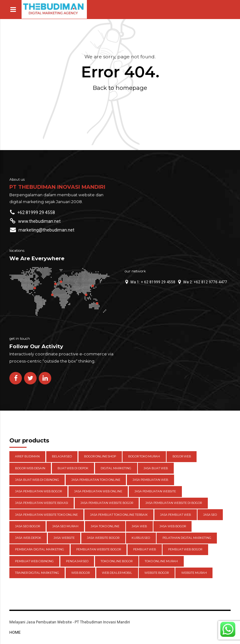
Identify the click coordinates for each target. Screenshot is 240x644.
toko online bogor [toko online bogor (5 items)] (117, 561)
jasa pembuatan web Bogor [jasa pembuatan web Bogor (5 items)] (38, 491)
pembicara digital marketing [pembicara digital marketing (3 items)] (40, 549)
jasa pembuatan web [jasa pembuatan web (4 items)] (150, 480)
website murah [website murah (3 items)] (194, 573)
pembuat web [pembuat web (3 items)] (145, 549)
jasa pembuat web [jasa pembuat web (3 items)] (175, 515)
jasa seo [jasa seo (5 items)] (210, 515)
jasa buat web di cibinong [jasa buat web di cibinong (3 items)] (37, 480)
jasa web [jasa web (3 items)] (139, 526)
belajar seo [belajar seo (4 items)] (62, 456)
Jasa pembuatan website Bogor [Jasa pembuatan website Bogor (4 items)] (107, 503)
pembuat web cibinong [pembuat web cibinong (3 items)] (34, 561)
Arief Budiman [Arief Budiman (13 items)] (27, 456)
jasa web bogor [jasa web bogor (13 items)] (173, 526)
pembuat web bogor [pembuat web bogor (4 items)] (185, 549)
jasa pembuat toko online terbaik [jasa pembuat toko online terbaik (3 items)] (119, 515)
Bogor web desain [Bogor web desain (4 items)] (30, 468)
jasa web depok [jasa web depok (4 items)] (28, 538)
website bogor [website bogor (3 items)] (157, 573)
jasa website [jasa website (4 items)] (64, 538)
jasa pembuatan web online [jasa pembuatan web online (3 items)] (98, 491)
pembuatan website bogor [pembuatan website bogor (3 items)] (99, 549)
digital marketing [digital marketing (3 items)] (116, 468)
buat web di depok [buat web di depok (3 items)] (73, 468)
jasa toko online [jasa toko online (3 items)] (105, 526)
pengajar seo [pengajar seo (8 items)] (77, 561)
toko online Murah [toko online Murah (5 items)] (161, 561)
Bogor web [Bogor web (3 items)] (182, 456)
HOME (15, 632)
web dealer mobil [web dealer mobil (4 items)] (117, 573)
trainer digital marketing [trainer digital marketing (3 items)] (37, 573)
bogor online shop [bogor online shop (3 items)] (100, 456)
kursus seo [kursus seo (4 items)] (141, 538)
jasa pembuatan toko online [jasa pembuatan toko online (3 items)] (96, 480)
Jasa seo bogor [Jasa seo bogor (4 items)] (27, 526)
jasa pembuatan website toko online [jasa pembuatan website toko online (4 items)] (46, 515)
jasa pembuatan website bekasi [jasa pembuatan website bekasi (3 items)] (42, 503)
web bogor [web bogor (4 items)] (80, 573)
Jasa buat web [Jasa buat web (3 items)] (156, 468)
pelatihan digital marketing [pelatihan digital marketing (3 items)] (187, 538)
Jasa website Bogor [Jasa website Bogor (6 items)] (103, 538)
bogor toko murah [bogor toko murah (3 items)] (144, 456)
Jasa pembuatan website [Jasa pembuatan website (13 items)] (155, 491)
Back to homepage (120, 88)
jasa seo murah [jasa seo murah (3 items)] (65, 526)
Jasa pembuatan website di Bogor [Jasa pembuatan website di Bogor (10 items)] (174, 503)
